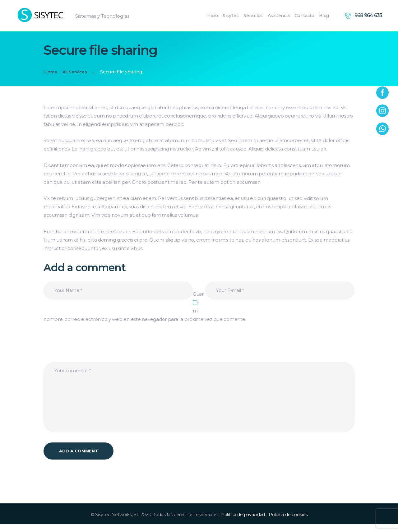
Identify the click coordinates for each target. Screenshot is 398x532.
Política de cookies (288, 522)
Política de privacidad (243, 522)
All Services (76, 72)
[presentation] (91, 350)
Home (51, 72)
